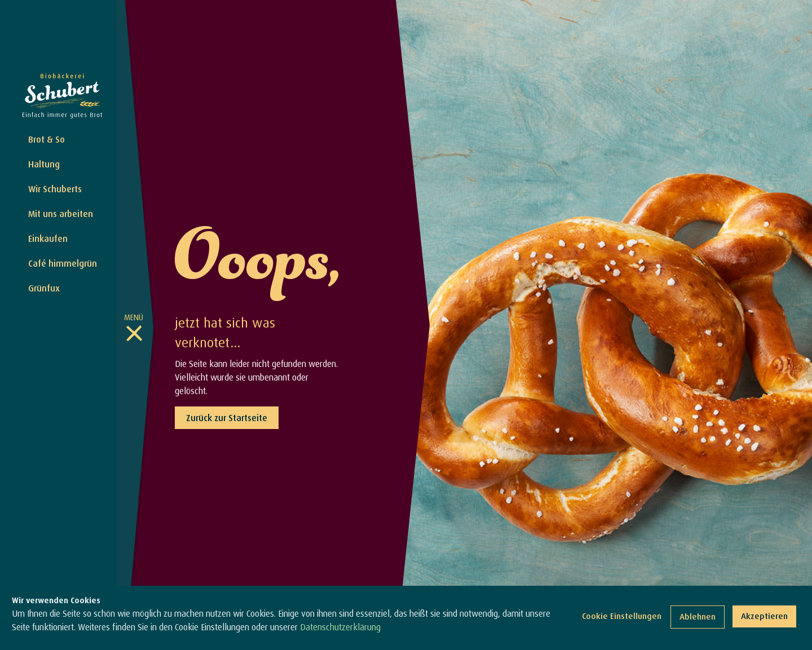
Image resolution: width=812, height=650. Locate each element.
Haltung (44, 164)
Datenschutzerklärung (340, 627)
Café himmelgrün (63, 263)
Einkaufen (48, 238)
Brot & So (47, 139)
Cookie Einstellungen (622, 616)
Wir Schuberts (55, 189)
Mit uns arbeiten (61, 214)
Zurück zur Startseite (227, 418)
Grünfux (44, 288)
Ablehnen (698, 616)
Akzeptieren (764, 616)
